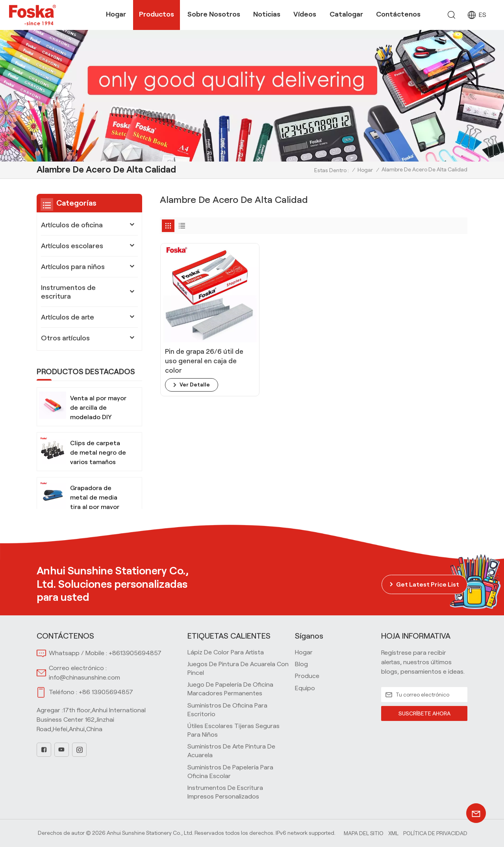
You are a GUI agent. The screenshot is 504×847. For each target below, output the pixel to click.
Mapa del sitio (364, 833)
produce (307, 676)
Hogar (116, 14)
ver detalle (195, 358)
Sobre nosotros (214, 14)
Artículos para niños (73, 267)
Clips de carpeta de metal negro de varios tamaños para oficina (98, 453)
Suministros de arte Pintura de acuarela (231, 751)
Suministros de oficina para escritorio (227, 710)
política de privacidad (435, 833)
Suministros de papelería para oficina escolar (230, 772)
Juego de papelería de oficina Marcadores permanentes (230, 689)
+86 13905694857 (106, 692)
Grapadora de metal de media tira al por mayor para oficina (95, 498)
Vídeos (305, 14)
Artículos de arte (68, 317)
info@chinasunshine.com (84, 677)
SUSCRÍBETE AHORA (424, 713)
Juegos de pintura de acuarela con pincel (238, 668)
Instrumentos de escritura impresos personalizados (225, 792)
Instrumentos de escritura (68, 292)
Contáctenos (398, 14)
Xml (393, 833)
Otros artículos (65, 338)
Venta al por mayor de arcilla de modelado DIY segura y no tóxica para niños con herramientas (98, 408)
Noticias (267, 14)
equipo (305, 688)
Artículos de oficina (72, 225)
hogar (304, 652)
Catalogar (346, 14)
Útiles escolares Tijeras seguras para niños (233, 730)
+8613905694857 (135, 653)
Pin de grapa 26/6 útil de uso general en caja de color (195, 334)
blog (301, 664)
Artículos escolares (72, 246)
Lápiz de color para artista (226, 652)
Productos (157, 14)
